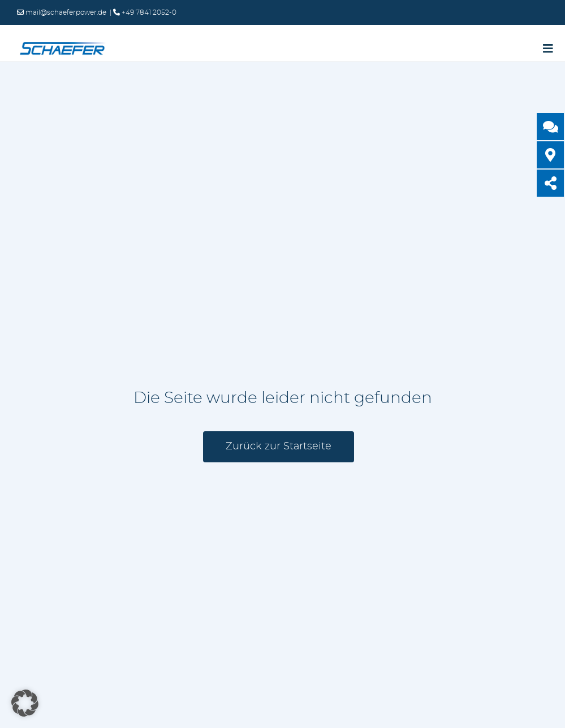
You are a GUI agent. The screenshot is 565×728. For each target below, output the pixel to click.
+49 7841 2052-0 (148, 12)
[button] (25, 703)
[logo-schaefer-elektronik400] (62, 44)
